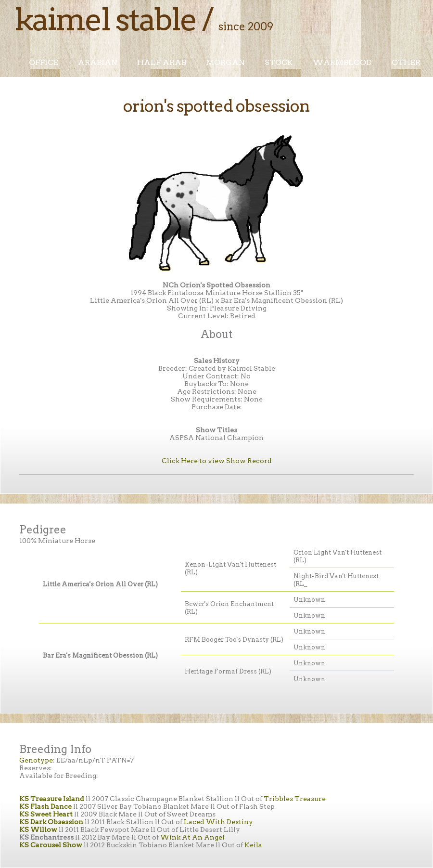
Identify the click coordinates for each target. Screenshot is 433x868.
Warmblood (342, 62)
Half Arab (162, 62)
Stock (279, 62)
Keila (253, 845)
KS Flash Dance (45, 806)
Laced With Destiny (218, 822)
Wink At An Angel (192, 837)
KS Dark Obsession (51, 822)
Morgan (225, 62)
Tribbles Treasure (295, 799)
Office (44, 62)
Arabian (98, 62)
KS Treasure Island (52, 799)
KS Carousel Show (51, 845)
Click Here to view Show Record (217, 461)
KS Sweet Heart (46, 814)
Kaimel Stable (105, 19)
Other (406, 62)
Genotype (36, 760)
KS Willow (38, 829)
